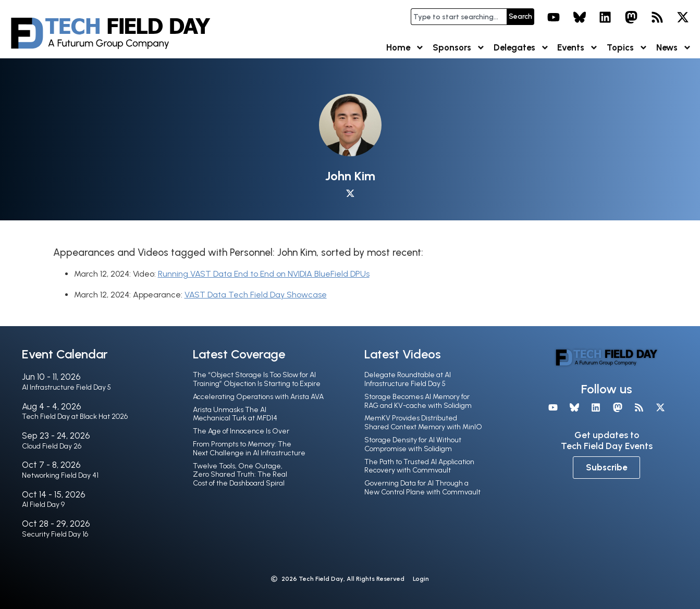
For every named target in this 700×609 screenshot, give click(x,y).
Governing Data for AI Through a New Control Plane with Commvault (422, 488)
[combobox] (459, 17)
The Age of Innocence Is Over (241, 431)
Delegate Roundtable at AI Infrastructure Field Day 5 (408, 379)
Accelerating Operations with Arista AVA (258, 397)
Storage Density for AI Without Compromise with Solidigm (413, 444)
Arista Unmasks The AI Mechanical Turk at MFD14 (235, 414)
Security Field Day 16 (55, 534)
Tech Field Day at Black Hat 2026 (75, 417)
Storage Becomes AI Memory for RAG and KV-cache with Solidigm (418, 401)
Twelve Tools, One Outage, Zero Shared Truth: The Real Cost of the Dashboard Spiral (240, 475)
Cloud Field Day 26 (52, 446)
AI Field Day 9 (43, 505)
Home (405, 48)
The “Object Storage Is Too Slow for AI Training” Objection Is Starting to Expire (257, 379)
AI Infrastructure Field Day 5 (66, 387)
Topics (627, 48)
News (674, 48)
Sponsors (459, 48)
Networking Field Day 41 (60, 475)
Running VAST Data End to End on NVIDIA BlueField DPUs (264, 274)
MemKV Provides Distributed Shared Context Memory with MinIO (423, 422)
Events (578, 48)
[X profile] (350, 194)
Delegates (521, 48)
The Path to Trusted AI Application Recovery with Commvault (419, 466)
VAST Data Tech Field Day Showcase (256, 295)
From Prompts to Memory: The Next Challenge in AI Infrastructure (249, 449)
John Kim (350, 176)
